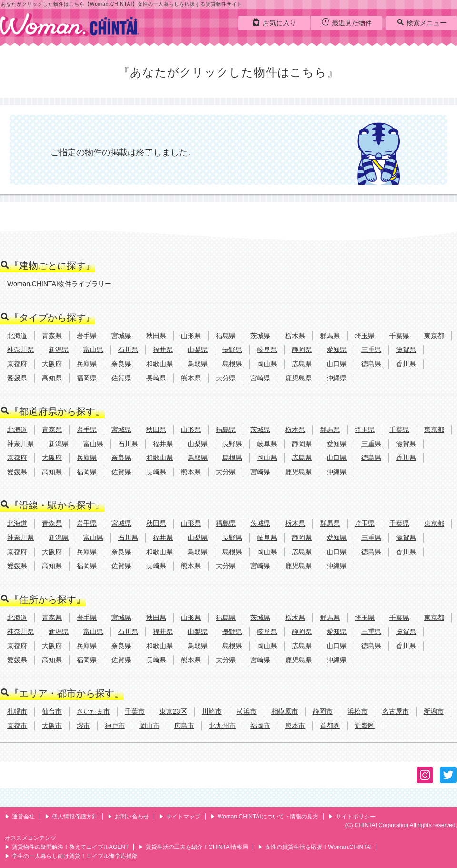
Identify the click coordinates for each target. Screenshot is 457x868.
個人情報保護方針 (71, 817)
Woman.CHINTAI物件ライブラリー (59, 284)
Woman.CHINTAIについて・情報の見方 (264, 817)
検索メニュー (422, 22)
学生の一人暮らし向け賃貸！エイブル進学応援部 (71, 856)
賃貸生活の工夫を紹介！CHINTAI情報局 (193, 847)
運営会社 (20, 817)
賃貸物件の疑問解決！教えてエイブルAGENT (67, 847)
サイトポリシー (352, 817)
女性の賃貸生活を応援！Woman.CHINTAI (315, 847)
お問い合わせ (128, 817)
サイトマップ (180, 817)
